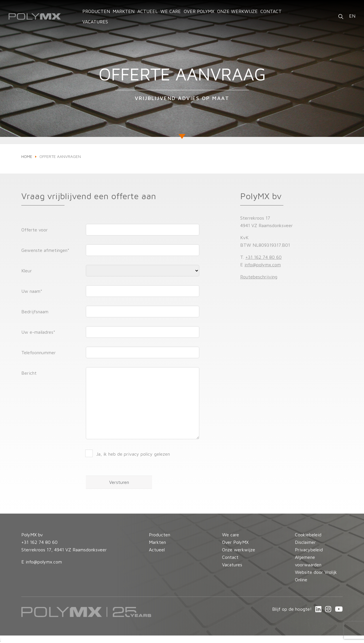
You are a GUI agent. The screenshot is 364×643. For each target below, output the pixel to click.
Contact (271, 11)
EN (352, 16)
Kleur (27, 271)
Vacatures (95, 22)
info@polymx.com (263, 265)
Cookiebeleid (308, 535)
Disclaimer (305, 542)
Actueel (148, 11)
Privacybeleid (309, 550)
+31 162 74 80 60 (263, 257)
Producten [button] (96, 11)
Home (27, 156)
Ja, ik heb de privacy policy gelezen (133, 454)
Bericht (29, 373)
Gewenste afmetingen (45, 250)
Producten (160, 535)
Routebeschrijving (259, 277)
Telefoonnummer (39, 352)
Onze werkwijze (237, 11)
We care (171, 11)
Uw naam (32, 291)
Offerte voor (35, 230)
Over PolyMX (199, 11)
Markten (157, 542)
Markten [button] (124, 11)
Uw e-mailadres (38, 332)
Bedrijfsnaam (35, 312)
